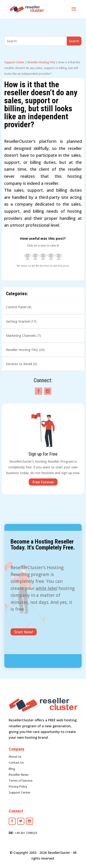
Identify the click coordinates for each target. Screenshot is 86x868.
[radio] (28, 257)
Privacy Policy (18, 786)
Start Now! (24, 632)
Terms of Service (21, 780)
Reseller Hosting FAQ (41, 62)
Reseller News (19, 775)
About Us (15, 757)
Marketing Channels (21, 336)
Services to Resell (19, 364)
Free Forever (43, 482)
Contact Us (16, 762)
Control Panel (16, 307)
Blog (12, 769)
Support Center (14, 62)
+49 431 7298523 (26, 833)
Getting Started (18, 321)
